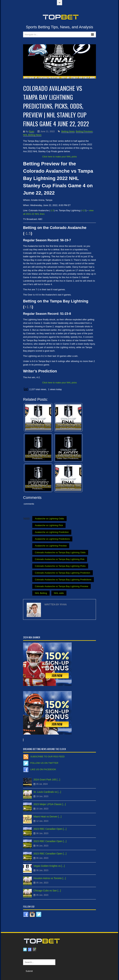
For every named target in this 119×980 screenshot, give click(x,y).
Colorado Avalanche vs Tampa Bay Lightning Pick (60, 559)
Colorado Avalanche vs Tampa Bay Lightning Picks (60, 566)
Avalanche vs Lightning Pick (49, 525)
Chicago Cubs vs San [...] (47, 891)
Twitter (25, 950)
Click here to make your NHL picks (60, 157)
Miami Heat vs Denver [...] (47, 817)
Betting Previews (84, 131)
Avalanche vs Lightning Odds (49, 519)
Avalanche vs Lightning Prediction (52, 532)
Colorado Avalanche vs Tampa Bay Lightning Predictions (63, 580)
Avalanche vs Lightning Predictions (52, 539)
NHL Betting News (32, 135)
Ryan (32, 131)
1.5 (84, 210)
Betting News (68, 131)
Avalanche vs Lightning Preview (51, 546)
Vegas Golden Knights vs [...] (49, 866)
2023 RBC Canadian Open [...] (50, 829)
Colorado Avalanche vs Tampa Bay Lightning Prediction (63, 573)
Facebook (30, 950)
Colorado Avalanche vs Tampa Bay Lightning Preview (61, 586)
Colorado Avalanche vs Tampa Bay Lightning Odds (60, 552)
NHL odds (59, 593)
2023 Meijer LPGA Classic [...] (50, 804)
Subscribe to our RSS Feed (47, 757)
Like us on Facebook (43, 769)
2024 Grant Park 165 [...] (47, 780)
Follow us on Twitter (44, 763)
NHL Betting (41, 593)
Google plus (34, 950)
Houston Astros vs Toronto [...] (50, 878)
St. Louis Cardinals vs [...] (47, 792)
